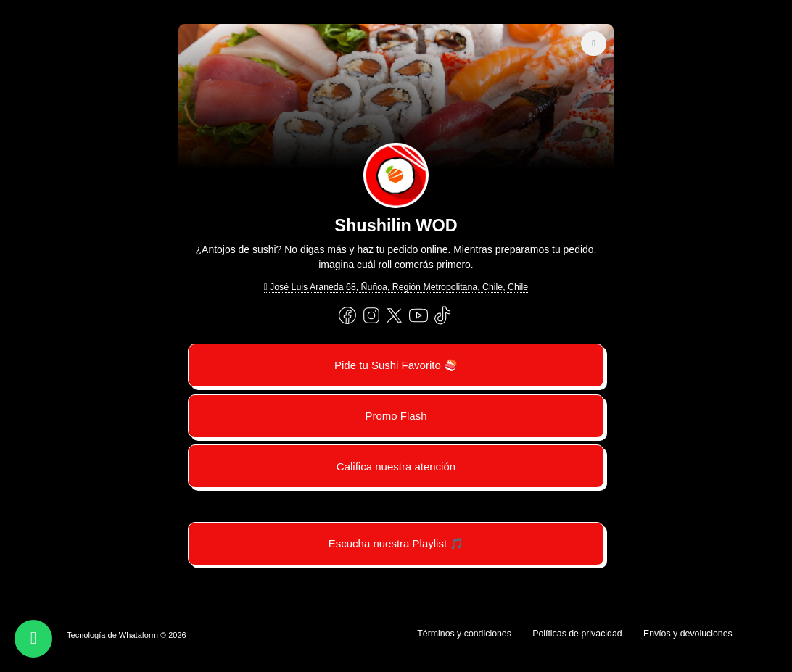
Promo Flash (396, 416)
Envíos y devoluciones (688, 634)
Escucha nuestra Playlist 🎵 (396, 543)
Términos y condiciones (464, 634)
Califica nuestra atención (396, 466)
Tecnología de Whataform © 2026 (127, 635)
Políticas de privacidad (577, 634)
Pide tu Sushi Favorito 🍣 (396, 365)
